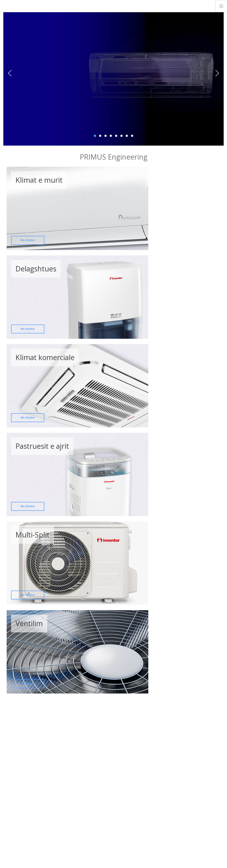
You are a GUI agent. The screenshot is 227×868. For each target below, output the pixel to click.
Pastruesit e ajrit (80, 818)
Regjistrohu (146, 750)
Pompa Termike (80, 832)
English (210, 849)
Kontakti (15, 815)
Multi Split (75, 797)
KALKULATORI (191, 789)
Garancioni (124, 804)
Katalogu (123, 797)
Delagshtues (78, 811)
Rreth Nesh (17, 808)
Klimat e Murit (78, 790)
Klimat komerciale (81, 804)
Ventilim (74, 825)
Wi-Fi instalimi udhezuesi (133, 790)
